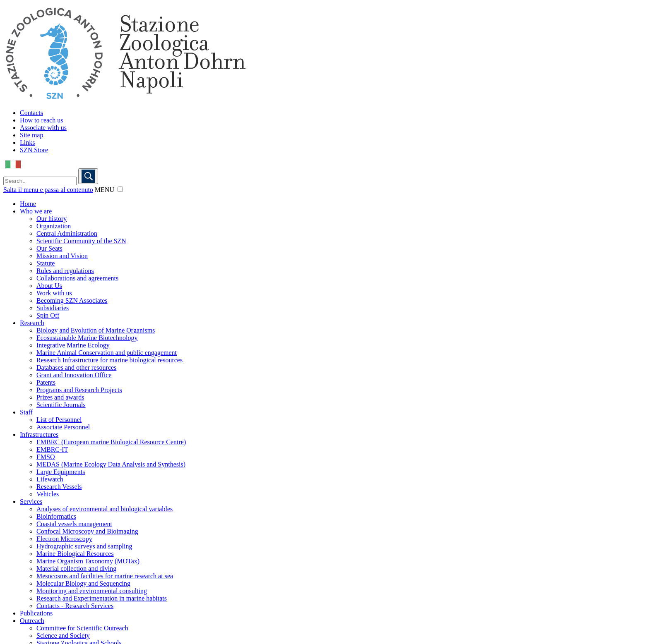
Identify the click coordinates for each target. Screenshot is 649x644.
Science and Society (63, 636)
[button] (120, 189)
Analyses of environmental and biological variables (105, 509)
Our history (52, 219)
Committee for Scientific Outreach (82, 628)
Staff (26, 412)
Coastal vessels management (74, 524)
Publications (36, 613)
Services (31, 502)
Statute (46, 263)
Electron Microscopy (64, 539)
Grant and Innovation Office (74, 375)
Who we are (36, 211)
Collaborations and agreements (77, 278)
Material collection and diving (76, 569)
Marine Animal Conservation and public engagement (107, 353)
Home (28, 204)
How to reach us (41, 120)
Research (32, 323)
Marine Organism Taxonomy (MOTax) (88, 561)
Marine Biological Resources (75, 554)
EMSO (46, 457)
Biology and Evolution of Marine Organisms (96, 330)
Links (27, 142)
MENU (105, 190)
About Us (49, 286)
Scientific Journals (61, 405)
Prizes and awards (60, 397)
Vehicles (48, 494)
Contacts (31, 113)
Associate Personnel (63, 427)
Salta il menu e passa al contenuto (48, 190)
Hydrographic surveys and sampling (84, 546)
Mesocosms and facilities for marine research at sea (105, 576)
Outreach (32, 621)
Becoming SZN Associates (72, 300)
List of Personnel (59, 420)
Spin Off (48, 315)
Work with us (54, 293)
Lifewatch (50, 479)
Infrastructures (39, 435)
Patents (46, 382)
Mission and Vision (62, 256)
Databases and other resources (76, 367)
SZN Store (34, 150)
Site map (31, 135)
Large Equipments (61, 472)
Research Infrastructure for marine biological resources (109, 360)
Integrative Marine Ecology (73, 345)
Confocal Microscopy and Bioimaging (87, 531)
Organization (54, 226)
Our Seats (49, 248)
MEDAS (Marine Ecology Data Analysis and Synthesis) (111, 464)
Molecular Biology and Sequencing (83, 583)
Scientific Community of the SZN (81, 241)
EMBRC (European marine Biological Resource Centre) (111, 442)
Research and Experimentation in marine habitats (102, 598)
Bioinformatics (56, 516)
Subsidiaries (53, 308)
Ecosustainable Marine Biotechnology (87, 338)
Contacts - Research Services (75, 606)
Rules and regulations (65, 271)
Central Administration (67, 233)
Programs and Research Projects (79, 390)
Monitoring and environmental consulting (92, 591)
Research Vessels (59, 487)
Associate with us (43, 128)
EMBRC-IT (52, 449)
